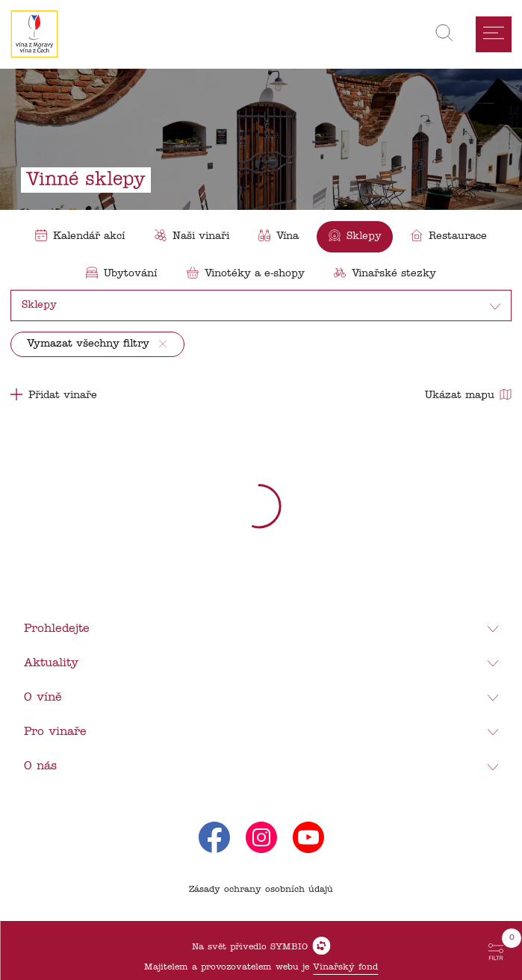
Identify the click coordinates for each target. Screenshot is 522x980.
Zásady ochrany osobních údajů (261, 890)
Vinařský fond (345, 967)
